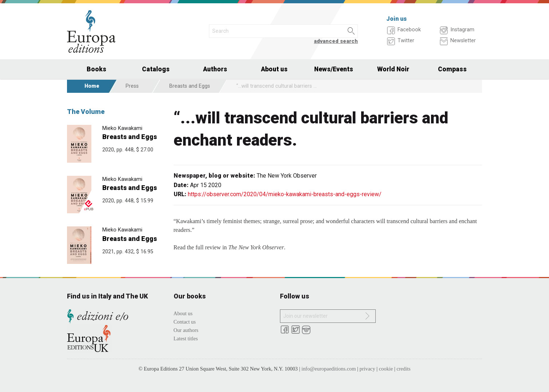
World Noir (393, 69)
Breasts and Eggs (190, 86)
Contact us (185, 322)
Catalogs (156, 69)
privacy (368, 369)
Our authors (186, 330)
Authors (215, 69)
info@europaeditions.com (329, 369)
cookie (386, 369)
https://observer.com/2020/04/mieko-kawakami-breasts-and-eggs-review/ (285, 194)
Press (132, 86)
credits (403, 369)
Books (96, 69)
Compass (452, 69)
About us (274, 69)
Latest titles (186, 338)
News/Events (334, 69)
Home (92, 86)
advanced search (336, 41)
